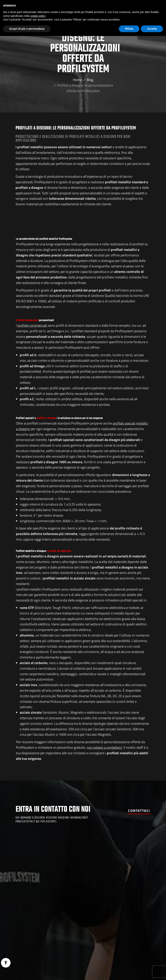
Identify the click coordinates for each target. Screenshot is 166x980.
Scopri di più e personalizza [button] (27, 29)
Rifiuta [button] (129, 29)
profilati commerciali (32, 325)
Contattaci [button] (139, 811)
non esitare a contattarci (104, 747)
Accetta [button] (152, 29)
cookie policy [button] (38, 16)
